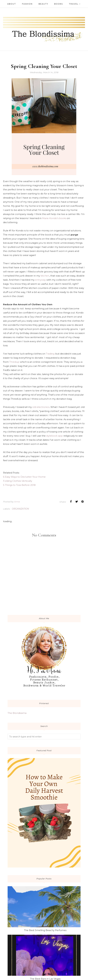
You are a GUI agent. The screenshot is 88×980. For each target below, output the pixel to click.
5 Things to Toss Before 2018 (19, 485)
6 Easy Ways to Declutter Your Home (24, 477)
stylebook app (54, 436)
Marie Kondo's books (54, 218)
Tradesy (50, 354)
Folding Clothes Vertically (18, 481)
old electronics (41, 407)
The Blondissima (17, 713)
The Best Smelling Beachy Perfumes (45, 930)
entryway (40, 280)
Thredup (14, 362)
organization (20, 509)
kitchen (45, 276)
